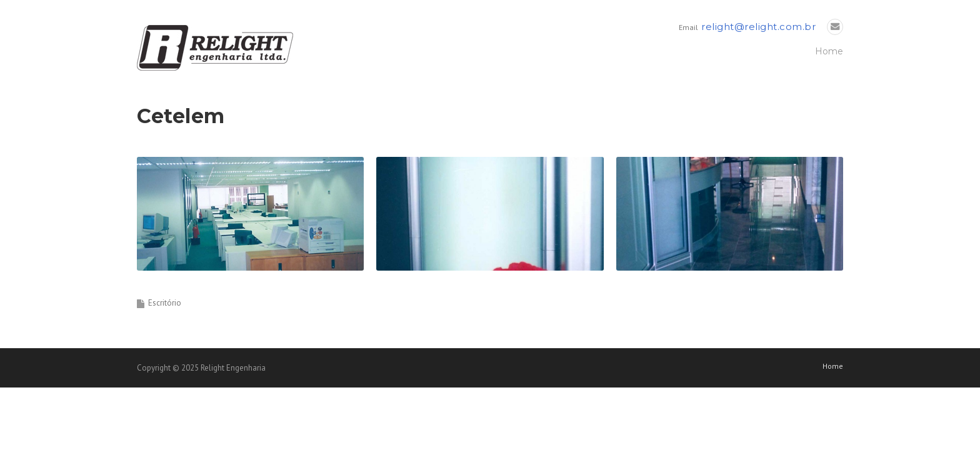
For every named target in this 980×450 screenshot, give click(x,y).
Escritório (165, 303)
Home (829, 51)
